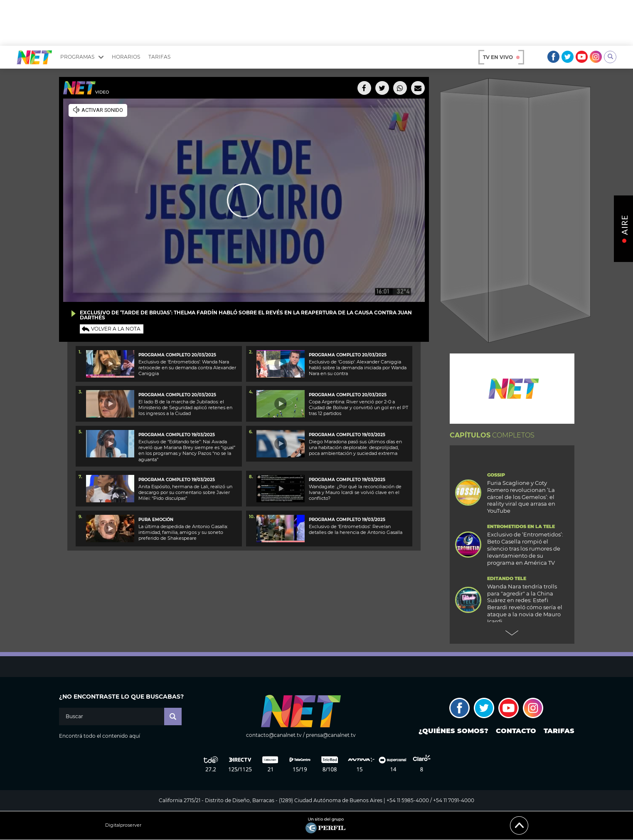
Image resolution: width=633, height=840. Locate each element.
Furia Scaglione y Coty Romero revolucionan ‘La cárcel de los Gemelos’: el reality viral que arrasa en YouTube (521, 497)
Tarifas (159, 57)
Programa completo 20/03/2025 (177, 395)
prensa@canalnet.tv (331, 735)
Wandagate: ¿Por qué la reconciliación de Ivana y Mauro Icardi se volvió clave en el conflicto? (355, 493)
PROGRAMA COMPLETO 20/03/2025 (177, 355)
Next (512, 633)
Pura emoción (156, 520)
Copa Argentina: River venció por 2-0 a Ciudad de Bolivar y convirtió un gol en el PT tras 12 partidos (358, 408)
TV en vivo (501, 57)
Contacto (516, 731)
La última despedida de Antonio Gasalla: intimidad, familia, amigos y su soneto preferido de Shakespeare (183, 532)
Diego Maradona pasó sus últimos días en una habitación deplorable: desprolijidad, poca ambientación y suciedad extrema (355, 448)
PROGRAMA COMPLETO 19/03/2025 (347, 480)
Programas (82, 57)
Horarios (126, 57)
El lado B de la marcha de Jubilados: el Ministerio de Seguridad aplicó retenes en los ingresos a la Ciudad (185, 408)
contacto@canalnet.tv (274, 735)
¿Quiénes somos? (453, 731)
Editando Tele (507, 579)
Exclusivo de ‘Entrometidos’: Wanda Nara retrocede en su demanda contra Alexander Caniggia (187, 368)
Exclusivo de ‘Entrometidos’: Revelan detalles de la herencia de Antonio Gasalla (356, 529)
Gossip (496, 475)
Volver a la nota (116, 329)
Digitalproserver (123, 825)
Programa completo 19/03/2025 (177, 435)
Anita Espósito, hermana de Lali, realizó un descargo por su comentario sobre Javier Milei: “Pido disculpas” (185, 493)
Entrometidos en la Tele (521, 527)
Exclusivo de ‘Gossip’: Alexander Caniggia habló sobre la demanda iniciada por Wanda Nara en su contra (358, 368)
